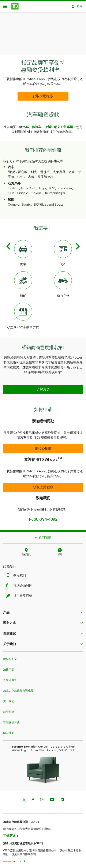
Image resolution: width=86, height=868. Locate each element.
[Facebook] (33, 798)
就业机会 (9, 710)
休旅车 (37, 125)
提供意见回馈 (20, 594)
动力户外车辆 (64, 125)
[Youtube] (52, 798)
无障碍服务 (10, 678)
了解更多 (10, 834)
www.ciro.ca (13, 859)
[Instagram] (42, 798)
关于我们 (9, 699)
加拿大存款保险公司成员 (18, 689)
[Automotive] (23, 251)
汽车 (26, 125)
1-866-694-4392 (43, 517)
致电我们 (17, 573)
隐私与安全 (10, 657)
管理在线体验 (11, 720)
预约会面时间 (20, 583)
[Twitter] (24, 798)
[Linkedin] (62, 798)
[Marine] (23, 283)
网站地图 (9, 731)
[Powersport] (63, 283)
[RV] (63, 251)
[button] (43, 387)
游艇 (48, 125)
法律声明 (9, 667)
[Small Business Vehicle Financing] (23, 314)
